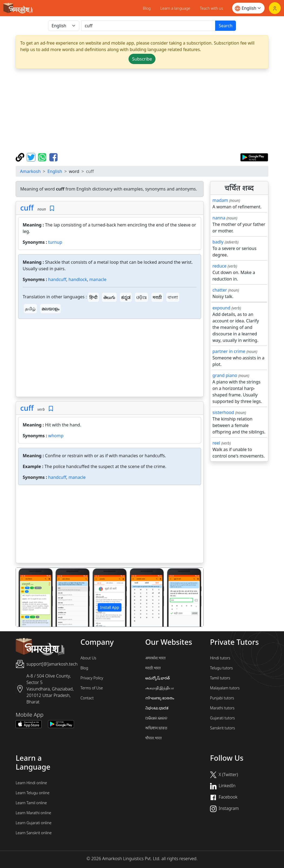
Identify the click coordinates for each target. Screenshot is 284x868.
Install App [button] (110, 607)
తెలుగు (109, 297)
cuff (27, 208)
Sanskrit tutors (222, 728)
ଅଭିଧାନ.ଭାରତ (156, 718)
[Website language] (248, 8)
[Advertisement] (110, 359)
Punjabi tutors (222, 698)
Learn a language (175, 8)
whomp (56, 436)
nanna (219, 218)
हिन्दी (93, 297)
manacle (98, 279)
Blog (147, 8)
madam (220, 200)
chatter (220, 290)
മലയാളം (50, 309)
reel (216, 443)
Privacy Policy (92, 678)
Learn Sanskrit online (34, 833)
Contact (87, 698)
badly (218, 242)
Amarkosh (30, 171)
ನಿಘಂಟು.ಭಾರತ (157, 708)
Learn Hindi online (31, 783)
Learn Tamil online (31, 803)
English (55, 171)
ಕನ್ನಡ (126, 297)
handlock (78, 279)
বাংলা (173, 297)
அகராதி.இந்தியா (160, 688)
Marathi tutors (222, 708)
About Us (88, 658)
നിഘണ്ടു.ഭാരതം (160, 698)
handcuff (57, 279)
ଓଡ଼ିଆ (141, 297)
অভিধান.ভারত (156, 728)
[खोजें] (148, 26)
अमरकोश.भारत (155, 658)
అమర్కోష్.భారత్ (158, 678)
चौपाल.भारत (153, 738)
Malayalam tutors (225, 688)
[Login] (275, 8)
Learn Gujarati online (34, 823)
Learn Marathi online (33, 813)
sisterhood (223, 412)
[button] (30, 597)
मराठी (157, 297)
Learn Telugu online (33, 793)
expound (221, 308)
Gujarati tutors (222, 718)
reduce (219, 266)
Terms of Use (92, 688)
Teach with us (212, 8)
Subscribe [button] (142, 59)
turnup (55, 242)
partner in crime (229, 351)
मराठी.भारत (153, 668)
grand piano (225, 375)
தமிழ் (30, 309)
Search (226, 26)
